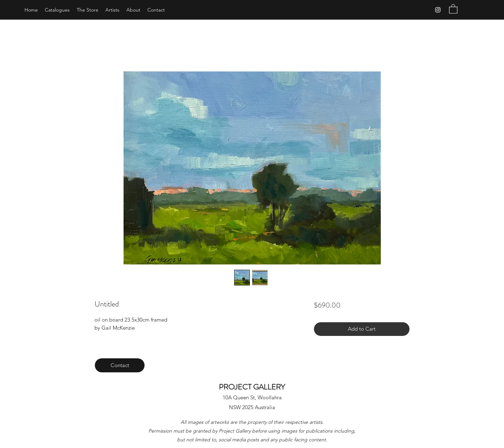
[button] (453, 9)
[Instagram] (438, 10)
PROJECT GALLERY (252, 387)
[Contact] (120, 365)
